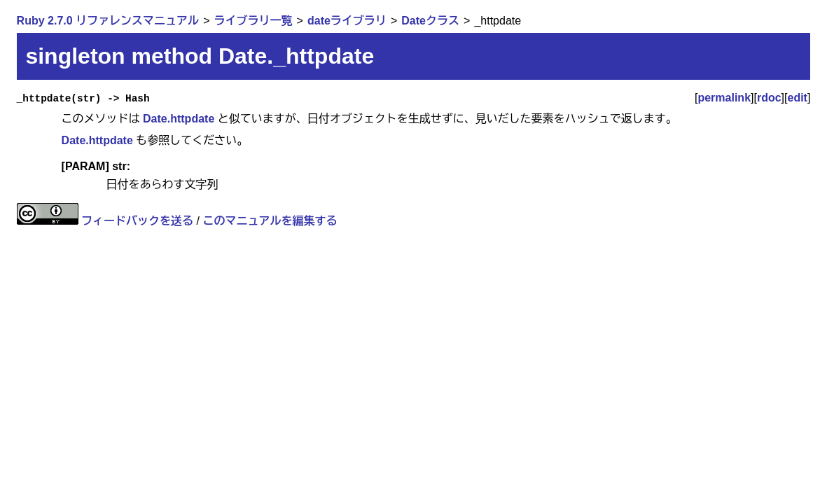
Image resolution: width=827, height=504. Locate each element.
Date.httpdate (179, 119)
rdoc (769, 98)
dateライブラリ (347, 21)
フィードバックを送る (137, 221)
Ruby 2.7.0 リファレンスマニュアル (108, 21)
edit (797, 98)
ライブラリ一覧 (253, 21)
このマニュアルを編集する (270, 221)
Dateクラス (430, 21)
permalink (724, 98)
